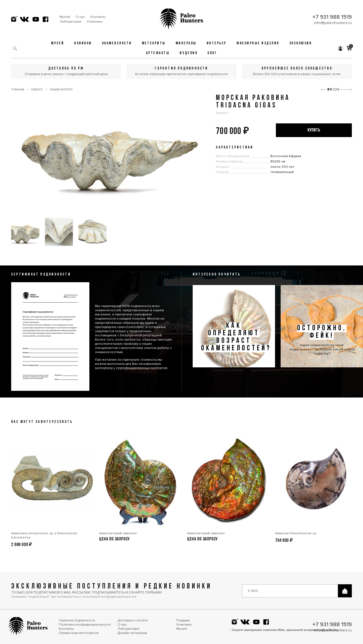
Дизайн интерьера (132, 633)
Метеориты (154, 43)
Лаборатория (70, 22)
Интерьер (217, 43)
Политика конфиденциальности (85, 625)
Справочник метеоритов (79, 633)
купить (314, 130)
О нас (80, 17)
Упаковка (95, 22)
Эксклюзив (301, 43)
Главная (18, 90)
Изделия (188, 53)
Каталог (37, 90)
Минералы (186, 43)
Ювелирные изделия (258, 43)
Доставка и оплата (133, 620)
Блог (212, 53)
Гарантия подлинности (77, 620)
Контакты (98, 17)
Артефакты (158, 53)
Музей (65, 17)
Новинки (83, 43)
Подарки (183, 620)
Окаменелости (117, 43)
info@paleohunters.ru (333, 23)
